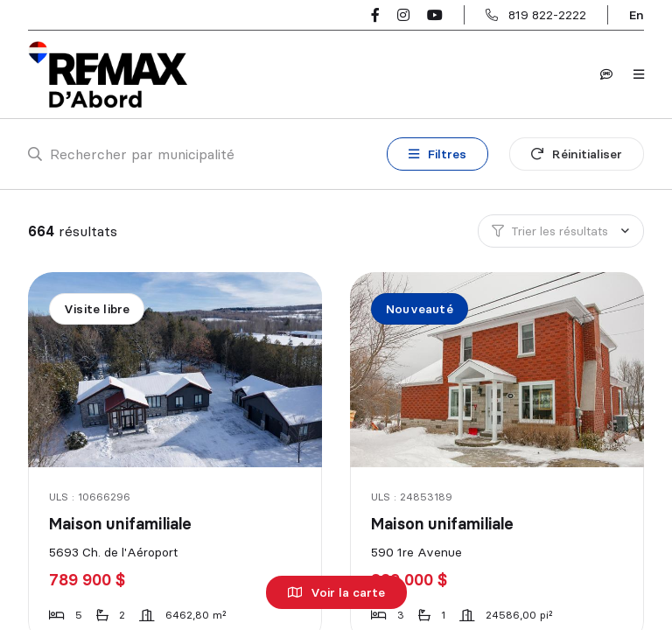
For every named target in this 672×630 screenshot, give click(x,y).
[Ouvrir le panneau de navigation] (639, 74)
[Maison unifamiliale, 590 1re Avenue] (498, 370)
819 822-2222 (547, 15)
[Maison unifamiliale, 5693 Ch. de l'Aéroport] (176, 370)
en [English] (637, 15)
